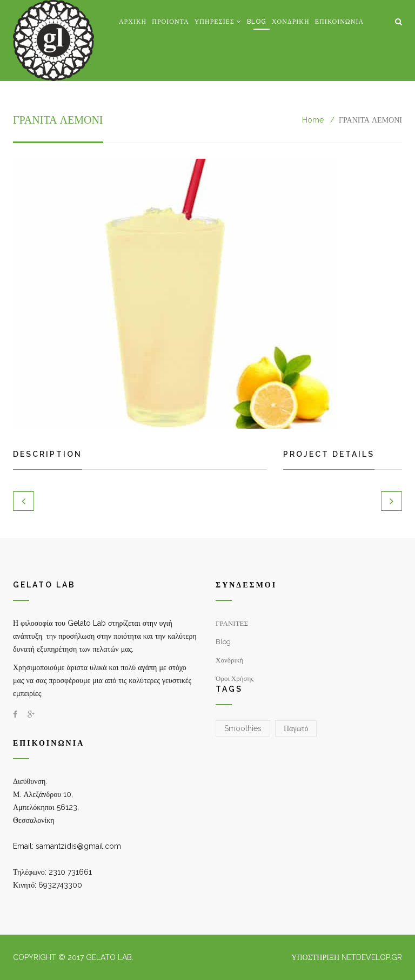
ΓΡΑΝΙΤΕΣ (232, 623)
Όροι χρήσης (235, 678)
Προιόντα (170, 22)
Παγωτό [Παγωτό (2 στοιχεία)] (296, 728)
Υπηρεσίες (215, 22)
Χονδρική (291, 22)
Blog (257, 22)
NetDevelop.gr (372, 957)
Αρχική (133, 22)
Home (313, 120)
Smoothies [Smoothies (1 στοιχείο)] (243, 728)
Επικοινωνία (339, 22)
